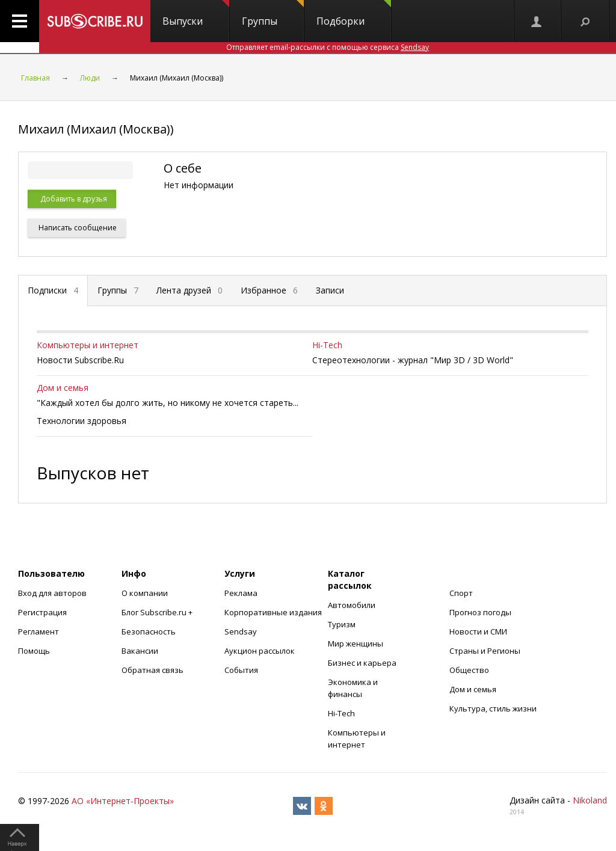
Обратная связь (152, 670)
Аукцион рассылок (260, 651)
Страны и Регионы (485, 651)
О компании (145, 593)
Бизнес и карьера (362, 663)
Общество (469, 670)
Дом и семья (63, 388)
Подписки (53, 290)
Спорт (461, 593)
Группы (273, 14)
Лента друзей (189, 290)
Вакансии (140, 651)
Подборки (354, 14)
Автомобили (352, 605)
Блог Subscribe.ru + (158, 612)
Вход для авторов (52, 593)
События (241, 670)
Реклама (241, 593)
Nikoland (590, 800)
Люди (90, 78)
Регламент (38, 631)
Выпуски (196, 14)
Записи (330, 290)
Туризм (342, 624)
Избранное (269, 290)
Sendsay (241, 631)
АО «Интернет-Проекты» (123, 801)
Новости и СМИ (478, 631)
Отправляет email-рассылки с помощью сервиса (328, 47)
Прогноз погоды (480, 612)
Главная (35, 78)
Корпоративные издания (273, 612)
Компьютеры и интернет (88, 345)
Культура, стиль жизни (493, 708)
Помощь (34, 651)
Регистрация (42, 612)
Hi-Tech (327, 345)
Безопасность (149, 631)
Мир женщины (356, 644)
